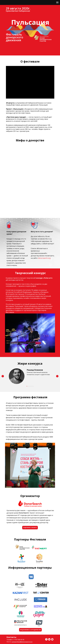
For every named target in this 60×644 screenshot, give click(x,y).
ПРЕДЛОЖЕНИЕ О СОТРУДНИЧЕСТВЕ (30, 630)
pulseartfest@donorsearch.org (22, 642)
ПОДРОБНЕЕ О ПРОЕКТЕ (30, 528)
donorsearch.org (44, 258)
